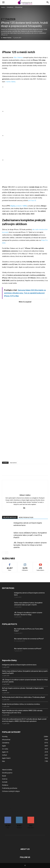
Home (3, 7)
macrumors (13, 463)
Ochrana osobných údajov (11, 791)
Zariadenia (10, 7)
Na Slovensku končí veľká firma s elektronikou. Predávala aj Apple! (24, 697)
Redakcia (5, 785)
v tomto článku (10, 82)
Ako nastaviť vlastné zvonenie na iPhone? (28, 649)
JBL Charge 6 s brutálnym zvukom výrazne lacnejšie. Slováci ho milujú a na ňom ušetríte (30, 545)
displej (13, 206)
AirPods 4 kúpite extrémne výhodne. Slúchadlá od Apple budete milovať (23, 689)
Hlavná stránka (7, 770)
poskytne (21, 206)
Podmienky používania (10, 788)
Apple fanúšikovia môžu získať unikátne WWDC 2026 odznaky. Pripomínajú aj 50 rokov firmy (22, 712)
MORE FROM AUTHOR (26, 518)
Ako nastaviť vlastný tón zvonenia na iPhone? (29, 639)
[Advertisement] (25, 381)
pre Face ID (32, 200)
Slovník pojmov (7, 773)
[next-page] (7, 553)
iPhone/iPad (19, 7)
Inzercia (5, 779)
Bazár (4, 776)
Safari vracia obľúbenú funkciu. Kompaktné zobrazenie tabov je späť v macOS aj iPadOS (30, 535)
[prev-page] (3, 553)
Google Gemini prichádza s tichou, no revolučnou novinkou (21, 704)
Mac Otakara (18, 58)
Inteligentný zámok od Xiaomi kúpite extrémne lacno (19, 665)
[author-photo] (25, 492)
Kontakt (5, 782)
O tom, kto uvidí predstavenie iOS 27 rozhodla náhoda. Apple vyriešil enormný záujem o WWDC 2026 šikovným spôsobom (24, 720)
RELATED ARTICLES (10, 518)
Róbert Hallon (7, 38)
